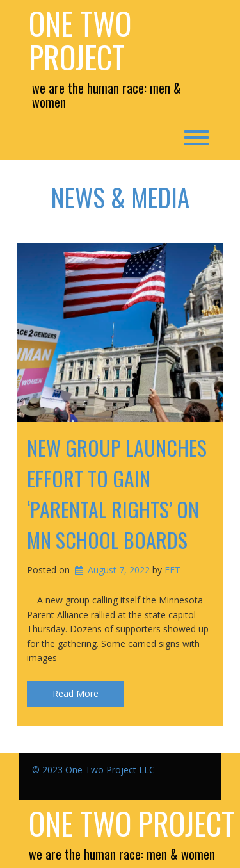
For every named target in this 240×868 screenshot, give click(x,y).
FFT (172, 570)
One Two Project (80, 40)
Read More (76, 693)
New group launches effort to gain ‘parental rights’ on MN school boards (117, 494)
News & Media (120, 197)
